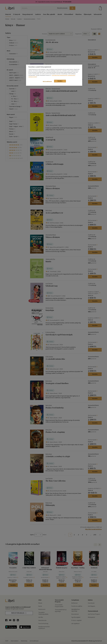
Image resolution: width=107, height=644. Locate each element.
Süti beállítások (47, 81)
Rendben (60, 81)
